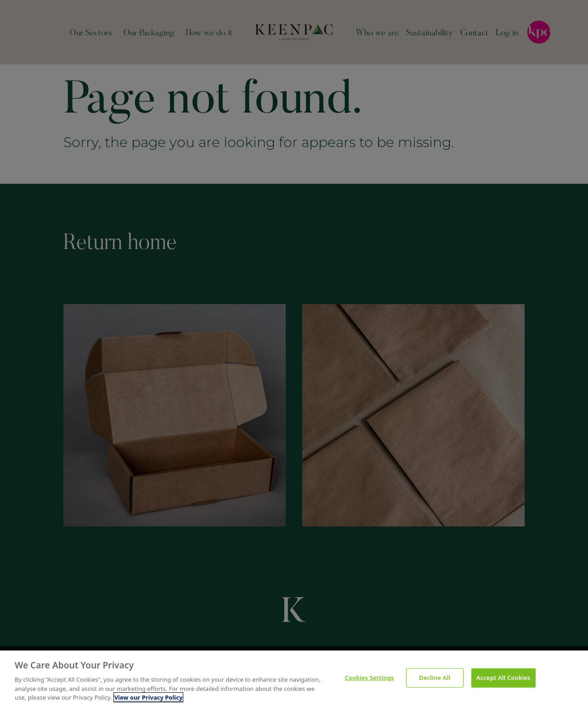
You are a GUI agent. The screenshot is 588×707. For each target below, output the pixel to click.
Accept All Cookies (503, 678)
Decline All (435, 678)
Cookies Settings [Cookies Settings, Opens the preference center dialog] (370, 678)
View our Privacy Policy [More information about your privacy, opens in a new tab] (149, 697)
